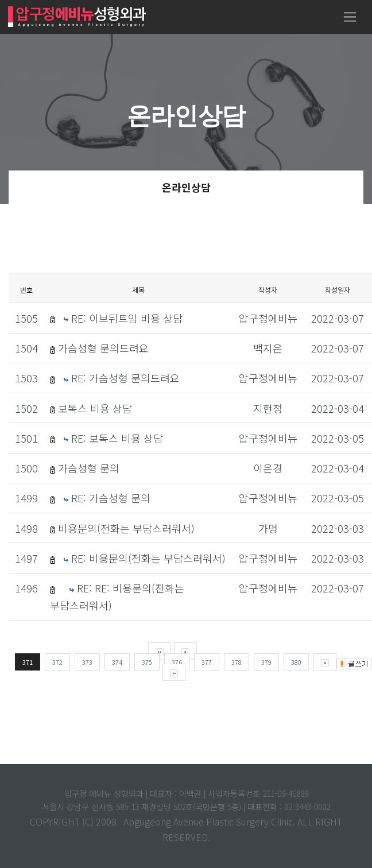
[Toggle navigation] (350, 17)
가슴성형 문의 (89, 468)
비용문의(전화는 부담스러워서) (126, 528)
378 (237, 662)
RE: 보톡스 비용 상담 (117, 438)
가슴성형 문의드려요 (103, 348)
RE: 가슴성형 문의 (111, 498)
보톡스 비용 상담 (95, 408)
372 (57, 662)
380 (296, 662)
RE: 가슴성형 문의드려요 (125, 378)
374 (117, 662)
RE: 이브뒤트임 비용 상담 (127, 318)
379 (266, 662)
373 (87, 662)
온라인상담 (186, 187)
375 (147, 662)
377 (207, 662)
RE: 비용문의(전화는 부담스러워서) (148, 558)
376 (177, 662)
